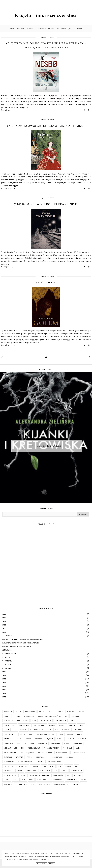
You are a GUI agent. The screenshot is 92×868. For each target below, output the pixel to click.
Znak (32, 784)
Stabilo (64, 771)
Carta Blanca (45, 721)
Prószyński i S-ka (55, 762)
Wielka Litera (72, 780)
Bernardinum (29, 716)
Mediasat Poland (11, 748)
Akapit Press (30, 712)
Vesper (7, 780)
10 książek (8, 712)
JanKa (79, 734)
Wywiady (31, 29)
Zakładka (8, 784)
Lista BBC (71, 739)
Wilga (83, 780)
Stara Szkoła (76, 771)
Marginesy (78, 744)
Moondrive (68, 748)
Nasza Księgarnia (27, 753)
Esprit (81, 725)
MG (22, 748)
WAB (24, 780)
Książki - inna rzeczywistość (46, 15)
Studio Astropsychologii (39, 775)
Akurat (60, 712)
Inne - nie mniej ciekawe (46, 734)
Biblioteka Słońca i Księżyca (50, 716)
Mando (67, 744)
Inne (31, 734)
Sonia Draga (45, 771)
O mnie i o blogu (78, 753)
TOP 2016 (77, 775)
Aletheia (82, 712)
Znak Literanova (61, 784)
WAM (31, 780)
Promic (41, 762)
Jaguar (70, 734)
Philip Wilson (41, 757)
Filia (15, 730)
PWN (44, 766)
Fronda (23, 730)
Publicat (35, 766)
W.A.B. (16, 780)
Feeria (6, 730)
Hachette (66, 730)
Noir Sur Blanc (62, 753)
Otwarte (19, 757)
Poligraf (70, 757)
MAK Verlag (42, 744)
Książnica (49, 739)
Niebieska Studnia (45, 753)
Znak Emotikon (44, 784)
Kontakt (78, 29)
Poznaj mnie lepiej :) (26, 762)
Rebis (52, 766)
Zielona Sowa (21, 784)
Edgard (52, 725)
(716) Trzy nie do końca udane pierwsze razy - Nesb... (23, 639)
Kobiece (19, 739)
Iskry (61, 734)
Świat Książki (58, 775)
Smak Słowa (31, 771)
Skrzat (20, 771)
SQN (55, 771)
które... (60, 739)
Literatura (8, 744)
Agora (19, 712)
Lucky (19, 744)
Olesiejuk (8, 757)
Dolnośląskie (25, 725)
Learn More (41, 864)
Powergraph (9, 762)
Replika (68, 766)
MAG (32, 744)
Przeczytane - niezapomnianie (16, 766)
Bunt (34, 721)
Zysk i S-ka (75, 784)
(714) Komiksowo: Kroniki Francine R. (46, 204)
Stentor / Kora (10, 775)
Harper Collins (10, 734)
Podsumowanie (57, 757)
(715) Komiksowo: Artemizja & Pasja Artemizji (46, 126)
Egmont (62, 725)
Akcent (42, 712)
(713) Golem (46, 282)
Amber (7, 716)
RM (76, 766)
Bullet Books (23, 721)
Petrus (30, 757)
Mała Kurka (56, 744)
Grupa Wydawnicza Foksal (41, 730)
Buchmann (75, 716)
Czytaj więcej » (8, 110)
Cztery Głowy (10, 725)
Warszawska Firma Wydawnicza (50, 780)
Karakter (8, 739)
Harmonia (78, 730)
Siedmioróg (9, 771)
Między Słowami (34, 748)
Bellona (16, 716)
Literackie (82, 739)
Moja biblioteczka (52, 748)
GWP (57, 730)
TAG (69, 775)
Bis (66, 716)
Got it (52, 864)
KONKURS (38, 739)
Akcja (51, 712)
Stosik (23, 775)
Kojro (28, 739)
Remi (60, 766)
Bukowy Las (9, 721)
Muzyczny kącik (64, 29)
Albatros (71, 712)
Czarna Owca (60, 721)
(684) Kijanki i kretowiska (46, 446)
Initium (23, 734)
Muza (78, 748)
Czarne (73, 721)
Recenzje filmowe (46, 29)
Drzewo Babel (40, 725)
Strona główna (17, 29)
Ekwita (72, 725)
